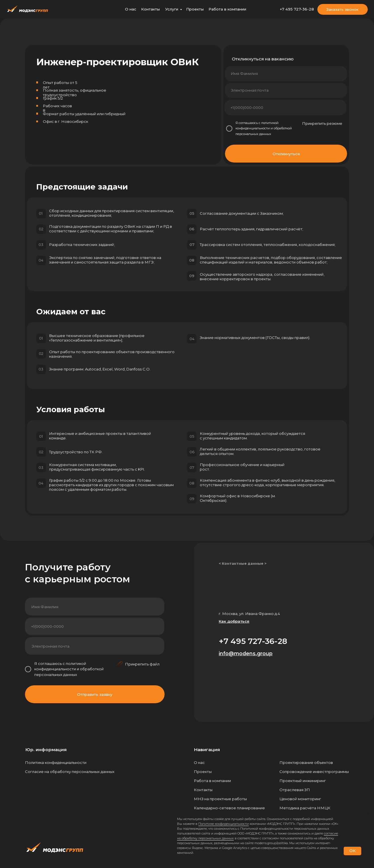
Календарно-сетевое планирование (229, 808)
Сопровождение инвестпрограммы (314, 772)
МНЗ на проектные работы (220, 799)
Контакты (150, 9)
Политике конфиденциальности (224, 824)
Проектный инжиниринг (303, 781)
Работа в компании (227, 9)
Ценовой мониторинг (300, 799)
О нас (131, 9)
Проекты (195, 9)
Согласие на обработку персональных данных (70, 772)
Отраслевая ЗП (295, 790)
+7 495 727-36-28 (297, 9)
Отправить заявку (95, 694)
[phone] (285, 108)
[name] (286, 73)
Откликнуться (286, 154)
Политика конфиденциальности (56, 762)
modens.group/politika (271, 843)
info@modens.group (246, 653)
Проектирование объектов (306, 762)
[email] (285, 90)
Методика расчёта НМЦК (305, 808)
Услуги (172, 9)
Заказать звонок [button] (342, 9)
